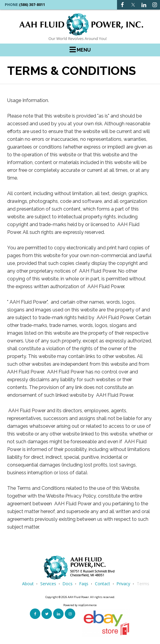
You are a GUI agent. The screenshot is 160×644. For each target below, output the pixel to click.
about (28, 584)
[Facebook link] (122, 5)
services (48, 584)
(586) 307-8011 (32, 5)
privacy (123, 584)
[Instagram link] (144, 5)
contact (103, 584)
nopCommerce (87, 605)
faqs (84, 584)
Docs (67, 584)
